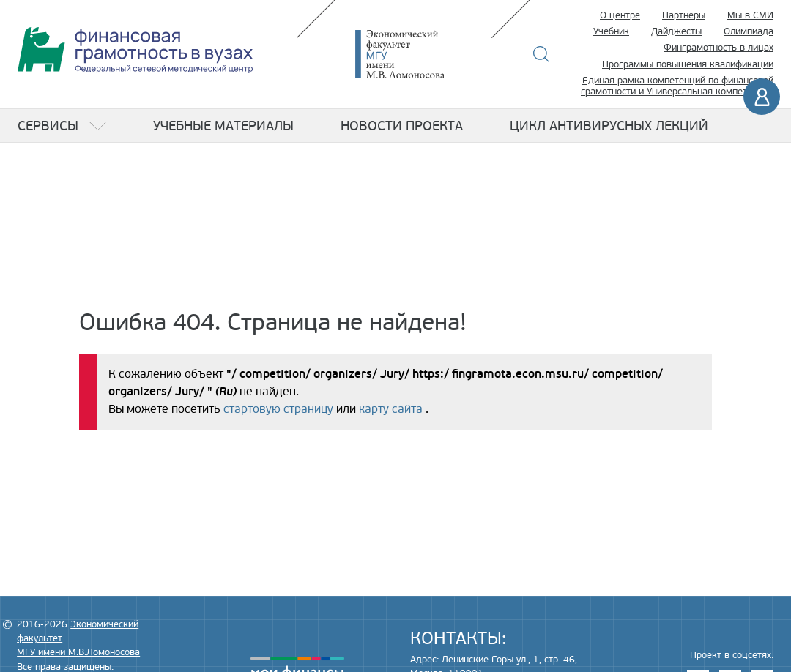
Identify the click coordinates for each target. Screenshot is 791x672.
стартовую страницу (278, 409)
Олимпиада (749, 31)
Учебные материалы (223, 126)
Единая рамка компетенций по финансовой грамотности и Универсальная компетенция (677, 86)
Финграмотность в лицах (718, 48)
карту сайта (391, 409)
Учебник (611, 31)
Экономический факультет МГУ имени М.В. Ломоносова (422, 54)
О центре (620, 15)
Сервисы (48, 126)
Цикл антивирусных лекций (609, 126)
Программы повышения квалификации (688, 64)
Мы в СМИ (750, 15)
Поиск (542, 54)
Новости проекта (402, 126)
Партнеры (684, 15)
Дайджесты (676, 31)
